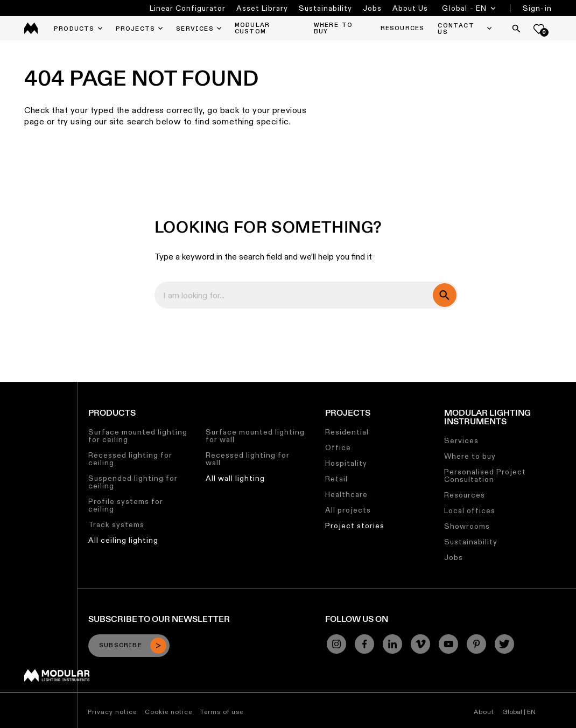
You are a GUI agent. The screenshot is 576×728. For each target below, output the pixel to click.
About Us (410, 8)
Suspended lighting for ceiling (133, 482)
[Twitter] (504, 644)
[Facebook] (364, 644)
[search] (445, 295)
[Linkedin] (392, 644)
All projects (348, 510)
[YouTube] (448, 644)
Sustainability (325, 8)
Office (338, 447)
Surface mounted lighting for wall (255, 436)
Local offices (470, 510)
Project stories (355, 526)
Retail (336, 479)
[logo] (31, 28)
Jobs (372, 8)
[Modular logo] (57, 679)
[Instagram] (336, 644)
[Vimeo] (420, 644)
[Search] (516, 29)
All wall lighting (235, 478)
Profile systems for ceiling (126, 505)
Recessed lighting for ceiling (130, 459)
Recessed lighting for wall (248, 459)
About (484, 712)
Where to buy (470, 456)
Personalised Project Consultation (485, 475)
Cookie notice (168, 712)
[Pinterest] (476, 644)
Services (461, 440)
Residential (347, 432)
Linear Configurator (188, 8)
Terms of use (222, 712)
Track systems (116, 524)
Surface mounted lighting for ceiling (138, 436)
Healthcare (346, 494)
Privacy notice (112, 712)
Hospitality (346, 463)
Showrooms (467, 526)
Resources (465, 495)
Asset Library (262, 8)
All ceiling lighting (123, 540)
